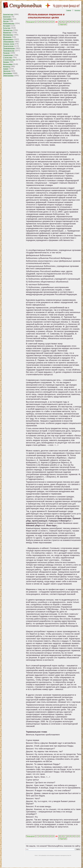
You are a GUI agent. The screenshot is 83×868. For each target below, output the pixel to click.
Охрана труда (9, 44)
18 (40, 22)
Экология (7, 71)
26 (62, 22)
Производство (9, 51)
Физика (6, 62)
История (6, 26)
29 (71, 22)
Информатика (9, 23)
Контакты (77, 10)
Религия (6, 53)
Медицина (7, 37)
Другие (6, 21)
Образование (8, 42)
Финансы (7, 67)
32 (79, 22)
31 (76, 22)
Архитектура (8, 14)
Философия (8, 64)
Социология (8, 55)
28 (68, 22)
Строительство (9, 60)
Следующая (63, 24)
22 (51, 22)
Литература (8, 30)
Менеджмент (8, 39)
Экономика (8, 73)
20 (45, 22)
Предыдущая (31, 22)
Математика (8, 35)
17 (37, 22)
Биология (7, 17)
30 (73, 22)
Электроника (8, 76)
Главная (69, 10)
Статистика (8, 57)
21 (48, 22)
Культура (7, 28)
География (7, 19)
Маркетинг (7, 33)
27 (65, 22)
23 (53, 22)
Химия (6, 69)
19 (42, 22)
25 (59, 22)
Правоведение (9, 48)
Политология (8, 46)
